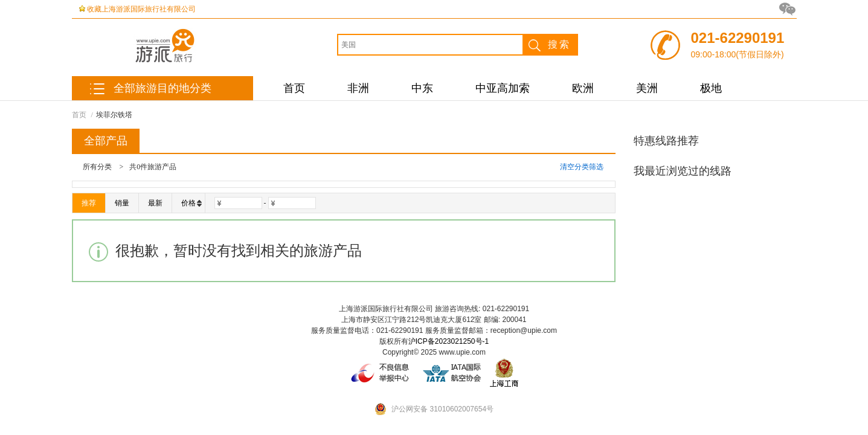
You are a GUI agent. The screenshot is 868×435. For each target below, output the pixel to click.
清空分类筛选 (582, 167)
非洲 (358, 88)
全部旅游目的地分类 (162, 88)
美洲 (647, 88)
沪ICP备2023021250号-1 (448, 341)
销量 (122, 203)
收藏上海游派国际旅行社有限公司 (141, 9)
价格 (191, 203)
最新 (155, 203)
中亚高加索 (503, 88)
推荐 (89, 203)
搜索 (547, 45)
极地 (711, 88)
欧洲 (583, 88)
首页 (294, 88)
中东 (422, 88)
